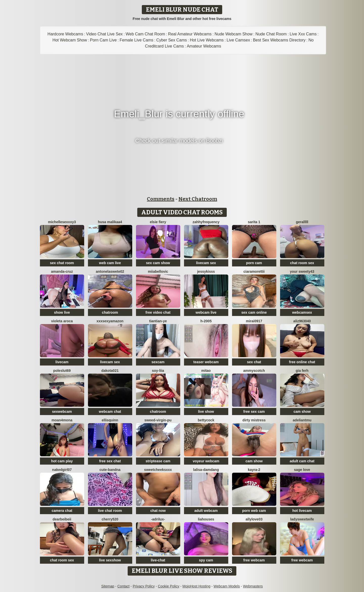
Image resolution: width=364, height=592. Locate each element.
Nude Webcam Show (234, 34)
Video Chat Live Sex (105, 34)
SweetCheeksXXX (158, 470)
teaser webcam (206, 362)
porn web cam (254, 511)
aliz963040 (302, 321)
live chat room (110, 511)
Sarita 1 (254, 222)
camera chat (62, 511)
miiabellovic (158, 271)
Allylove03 (254, 519)
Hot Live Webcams (207, 40)
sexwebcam (62, 412)
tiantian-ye (158, 321)
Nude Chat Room (271, 34)
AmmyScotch (254, 371)
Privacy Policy (144, 586)
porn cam (254, 263)
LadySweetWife (302, 519)
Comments (161, 199)
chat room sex (302, 263)
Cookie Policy (169, 586)
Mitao (206, 371)
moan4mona (62, 420)
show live (62, 312)
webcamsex (302, 312)
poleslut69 (62, 371)
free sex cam (254, 412)
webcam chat (110, 412)
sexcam (158, 362)
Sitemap (108, 586)
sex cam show (158, 263)
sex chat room (62, 263)
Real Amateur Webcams (190, 34)
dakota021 (110, 371)
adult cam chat (302, 461)
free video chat (158, 312)
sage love (302, 470)
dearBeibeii (62, 519)
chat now (158, 511)
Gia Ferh (302, 371)
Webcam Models (227, 586)
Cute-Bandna (110, 470)
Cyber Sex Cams (172, 40)
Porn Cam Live (103, 40)
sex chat (254, 362)
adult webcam (206, 511)
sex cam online (254, 312)
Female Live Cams (136, 40)
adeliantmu (302, 420)
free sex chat (110, 461)
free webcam (254, 560)
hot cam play (62, 461)
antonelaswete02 (110, 271)
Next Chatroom (198, 199)
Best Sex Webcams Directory (279, 40)
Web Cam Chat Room (145, 34)
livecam (62, 362)
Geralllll (302, 222)
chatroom (110, 312)
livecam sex (206, 263)
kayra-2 (254, 470)
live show (206, 412)
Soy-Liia (158, 371)
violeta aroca (62, 321)
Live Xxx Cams (303, 34)
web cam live (110, 263)
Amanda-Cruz (62, 271)
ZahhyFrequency (206, 222)
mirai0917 (254, 321)
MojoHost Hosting (197, 586)
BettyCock (206, 420)
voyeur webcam (206, 461)
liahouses (206, 519)
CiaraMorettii (254, 271)
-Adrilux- (158, 519)
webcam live (206, 312)
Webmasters (253, 586)
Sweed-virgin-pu (158, 420)
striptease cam (158, 461)
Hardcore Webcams (65, 34)
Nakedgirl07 (62, 470)
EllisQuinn (110, 420)
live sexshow (110, 560)
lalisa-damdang (206, 470)
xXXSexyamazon (110, 321)
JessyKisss (206, 271)
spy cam (206, 560)
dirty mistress (254, 420)
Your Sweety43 (302, 271)
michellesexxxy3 (62, 222)
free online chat (302, 362)
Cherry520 (110, 519)
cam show (302, 412)
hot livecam (302, 511)
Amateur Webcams (204, 46)
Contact (123, 586)
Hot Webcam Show (70, 40)
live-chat (158, 560)
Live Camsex (238, 40)
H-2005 (206, 321)
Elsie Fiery (158, 222)
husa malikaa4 (110, 222)
